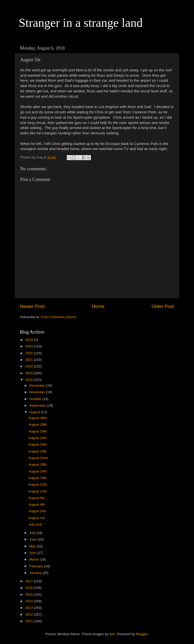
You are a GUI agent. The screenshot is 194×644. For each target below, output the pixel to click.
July (33, 533)
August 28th (38, 431)
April (33, 553)
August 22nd (38, 458)
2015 (30, 595)
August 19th (38, 464)
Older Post (163, 306)
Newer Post (32, 306)
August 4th (37, 504)
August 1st (37, 518)
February (37, 566)
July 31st (35, 524)
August (35, 412)
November (38, 392)
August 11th (38, 491)
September (38, 406)
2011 (30, 621)
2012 (30, 615)
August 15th (38, 478)
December (38, 386)
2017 (30, 581)
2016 (30, 588)
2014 (30, 601)
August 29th (38, 424)
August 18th (38, 471)
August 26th (38, 438)
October (36, 399)
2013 (30, 608)
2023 (30, 346)
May (33, 546)
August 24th (38, 451)
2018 (30, 380)
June (33, 539)
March (34, 559)
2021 (30, 360)
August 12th (38, 484)
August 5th (37, 498)
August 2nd (37, 511)
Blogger (142, 634)
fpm (112, 634)
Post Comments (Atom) (59, 317)
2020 (30, 366)
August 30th (38, 418)
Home (98, 306)
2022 (30, 353)
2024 (30, 340)
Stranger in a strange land (81, 23)
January (36, 573)
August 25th (38, 444)
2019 (30, 373)
